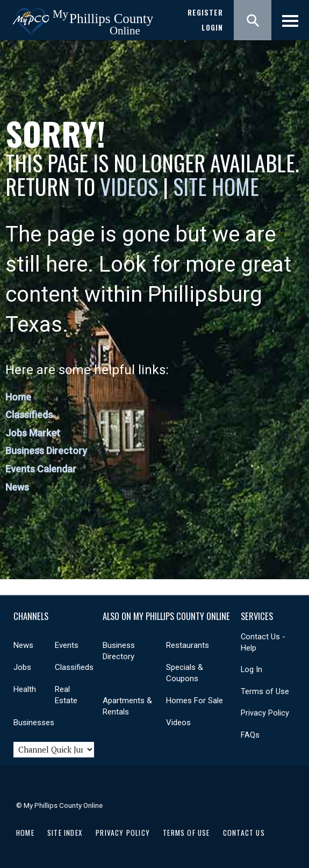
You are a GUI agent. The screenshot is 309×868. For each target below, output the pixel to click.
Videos (129, 186)
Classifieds (29, 415)
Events (67, 645)
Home (18, 397)
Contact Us (244, 833)
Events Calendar (41, 469)
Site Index (65, 833)
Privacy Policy (265, 713)
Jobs (22, 667)
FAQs (250, 735)
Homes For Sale (195, 701)
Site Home (216, 186)
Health (25, 689)
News (17, 487)
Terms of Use (265, 691)
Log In (251, 669)
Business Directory (46, 451)
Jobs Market (33, 433)
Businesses (34, 723)
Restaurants (188, 645)
